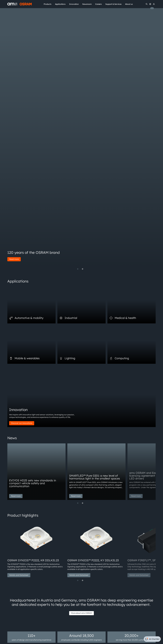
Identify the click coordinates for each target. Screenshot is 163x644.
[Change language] (150, 4)
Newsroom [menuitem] (87, 4)
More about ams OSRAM (81, 613)
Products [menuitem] (47, 4)
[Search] (147, 4)
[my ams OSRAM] (154, 4)
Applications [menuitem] (60, 4)
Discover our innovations (22, 423)
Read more (14, 259)
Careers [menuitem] (98, 4)
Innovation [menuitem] (74, 4)
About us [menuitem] (129, 4)
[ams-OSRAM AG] (20, 4)
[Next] (82, 269)
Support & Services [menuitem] (113, 4)
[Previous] (78, 269)
